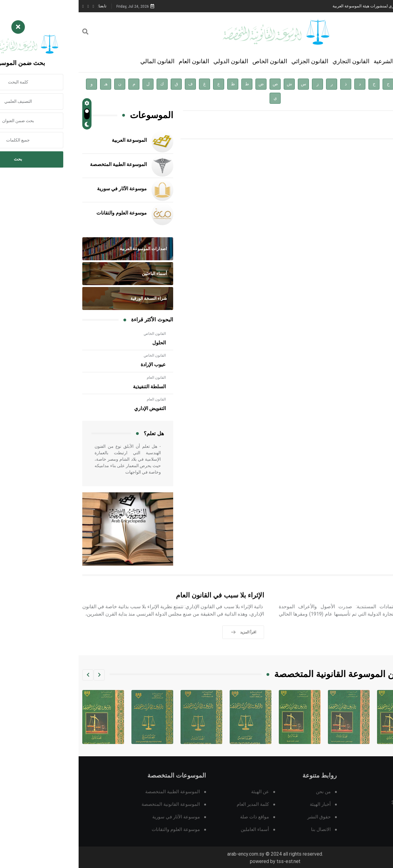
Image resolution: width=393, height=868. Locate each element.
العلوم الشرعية (313, 61)
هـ (27, 84)
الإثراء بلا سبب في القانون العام (141, 604)
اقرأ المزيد (362, 648)
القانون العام (115, 61)
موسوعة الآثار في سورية (43, 189)
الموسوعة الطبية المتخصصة (40, 165)
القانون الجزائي (231, 61)
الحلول (80, 343)
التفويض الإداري (71, 409)
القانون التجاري (272, 61)
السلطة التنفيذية (71, 387)
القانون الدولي (152, 61)
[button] (21, 675)
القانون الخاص (191, 61)
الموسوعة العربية (51, 140)
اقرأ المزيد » (332, 130)
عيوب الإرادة (75, 365)
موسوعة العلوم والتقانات (43, 213)
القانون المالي (79, 61)
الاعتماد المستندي (357, 604)
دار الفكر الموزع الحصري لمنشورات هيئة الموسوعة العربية (303, 6)
